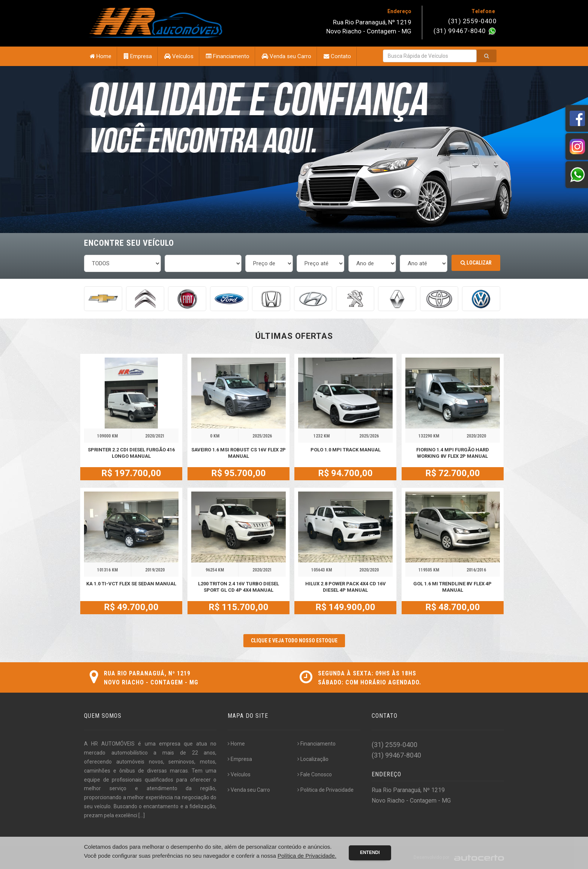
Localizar (476, 263)
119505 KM (429, 570)
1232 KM (322, 436)
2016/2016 (476, 570)
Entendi (370, 852)
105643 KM (322, 570)
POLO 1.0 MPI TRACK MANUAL (346, 450)
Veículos (179, 56)
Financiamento (228, 56)
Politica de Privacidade (325, 790)
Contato (337, 56)
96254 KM (215, 570)
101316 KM (107, 570)
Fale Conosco (315, 774)
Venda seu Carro (286, 56)
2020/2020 (476, 436)
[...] (142, 815)
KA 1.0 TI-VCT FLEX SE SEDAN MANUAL (131, 584)
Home (100, 56)
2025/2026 (262, 436)
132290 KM (429, 436)
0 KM (215, 436)
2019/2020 (155, 570)
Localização (313, 759)
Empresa (138, 56)
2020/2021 (155, 436)
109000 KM (107, 436)
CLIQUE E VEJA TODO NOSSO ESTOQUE (294, 640)
